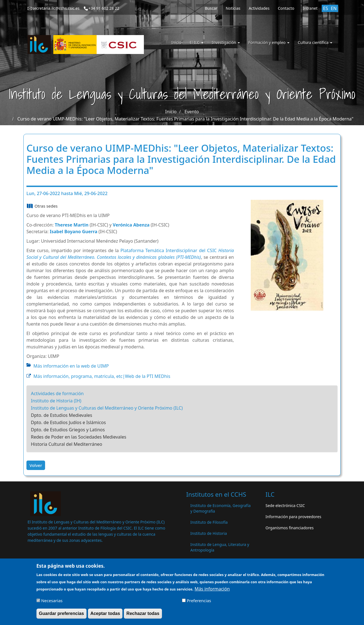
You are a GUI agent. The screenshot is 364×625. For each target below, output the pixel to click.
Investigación (226, 42)
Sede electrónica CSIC (285, 505)
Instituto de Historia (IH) (56, 401)
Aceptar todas (105, 616)
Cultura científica (315, 42)
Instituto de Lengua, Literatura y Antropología (220, 547)
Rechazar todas (143, 616)
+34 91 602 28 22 (104, 8)
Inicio (176, 42)
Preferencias (199, 603)
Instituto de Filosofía (209, 522)
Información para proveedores (293, 517)
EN (334, 8)
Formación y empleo (269, 42)
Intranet (310, 8)
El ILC (197, 42)
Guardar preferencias (62, 616)
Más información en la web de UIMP (71, 366)
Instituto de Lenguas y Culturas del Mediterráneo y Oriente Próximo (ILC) (107, 408)
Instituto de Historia (209, 533)
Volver (36, 465)
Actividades (259, 8)
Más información (212, 591)
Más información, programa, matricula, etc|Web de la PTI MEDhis (102, 376)
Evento (192, 112)
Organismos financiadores (290, 528)
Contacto (286, 8)
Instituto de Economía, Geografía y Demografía (221, 508)
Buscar (211, 8)
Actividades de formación (57, 393)
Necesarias (52, 603)
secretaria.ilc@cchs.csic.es (56, 8)
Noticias (233, 8)
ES (326, 8)
